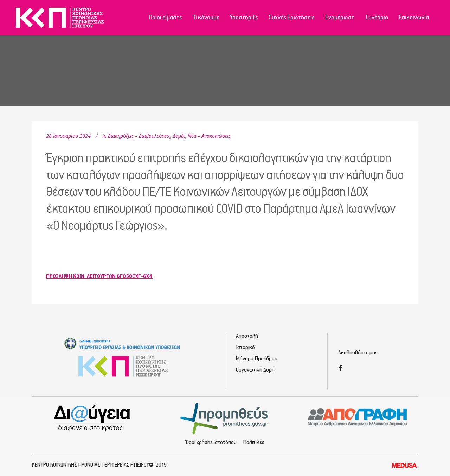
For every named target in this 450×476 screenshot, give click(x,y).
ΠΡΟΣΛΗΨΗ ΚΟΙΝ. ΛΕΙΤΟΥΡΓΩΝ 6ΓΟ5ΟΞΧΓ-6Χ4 (99, 276)
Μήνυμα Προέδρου (257, 359)
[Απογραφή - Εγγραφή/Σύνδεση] (357, 417)
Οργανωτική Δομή (255, 370)
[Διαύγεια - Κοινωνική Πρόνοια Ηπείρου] (93, 418)
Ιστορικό (245, 348)
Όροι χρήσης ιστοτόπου (211, 442)
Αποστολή (247, 336)
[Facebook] (340, 369)
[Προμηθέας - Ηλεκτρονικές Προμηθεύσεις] (225, 418)
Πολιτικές (254, 442)
